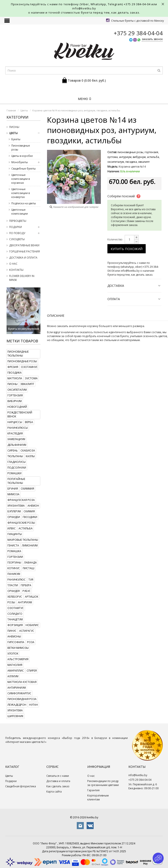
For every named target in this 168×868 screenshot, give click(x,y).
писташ (29, 568)
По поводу (17, 233)
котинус (14, 568)
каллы (30, 456)
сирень (13, 451)
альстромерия (18, 659)
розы (11, 602)
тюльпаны (15, 456)
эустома (31, 378)
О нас (13, 264)
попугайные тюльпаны (16, 481)
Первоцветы (18, 221)
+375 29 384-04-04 (137, 4)
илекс (12, 528)
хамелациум (16, 439)
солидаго (15, 614)
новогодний (17, 407)
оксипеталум (17, 390)
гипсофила (16, 642)
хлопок (13, 654)
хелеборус (15, 597)
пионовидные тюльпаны (18, 354)
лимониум (30, 545)
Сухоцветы (17, 239)
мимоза (13, 494)
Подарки (16, 227)
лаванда (30, 563)
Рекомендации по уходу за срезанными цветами (103, 783)
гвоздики (30, 517)
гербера (26, 585)
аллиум (13, 676)
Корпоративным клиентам (98, 797)
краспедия (15, 433)
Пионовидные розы (21, 148)
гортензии (15, 557)
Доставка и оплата (23, 258)
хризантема (16, 506)
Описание (56, 316)
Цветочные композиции (20, 212)
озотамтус (16, 608)
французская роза (21, 500)
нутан (33, 705)
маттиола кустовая (22, 682)
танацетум (15, 619)
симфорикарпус (19, 693)
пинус (12, 631)
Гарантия (93, 790)
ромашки (14, 473)
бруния (13, 489)
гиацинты (15, 534)
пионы (12, 384)
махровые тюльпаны (23, 540)
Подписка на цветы (24, 203)
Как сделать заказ (58, 786)
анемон (33, 506)
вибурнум (15, 401)
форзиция (15, 625)
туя (31, 580)
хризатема (15, 710)
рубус (27, 591)
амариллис (16, 671)
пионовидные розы (22, 361)
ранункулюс (17, 580)
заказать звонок (152, 39)
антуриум (25, 602)
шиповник (15, 716)
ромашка (14, 551)
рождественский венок (20, 414)
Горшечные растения (24, 251)
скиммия (27, 489)
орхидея (14, 591)
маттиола (15, 378)
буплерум (14, 511)
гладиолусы (17, 462)
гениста (13, 545)
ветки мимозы (18, 648)
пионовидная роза (22, 699)
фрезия (13, 367)
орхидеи (14, 517)
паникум (14, 574)
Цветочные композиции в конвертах (21, 193)
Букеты (16, 139)
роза (31, 642)
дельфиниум (17, 445)
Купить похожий (127, 249)
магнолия (15, 665)
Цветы (13, 133)
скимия (29, 511)
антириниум (17, 688)
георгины (14, 563)
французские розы (21, 523)
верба (29, 422)
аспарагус (27, 631)
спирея (32, 671)
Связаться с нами (58, 776)
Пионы (14, 127)
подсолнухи (17, 468)
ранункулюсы (18, 428)
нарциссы (15, 422)
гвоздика (15, 373)
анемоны (14, 636)
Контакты (16, 270)
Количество (115, 239)
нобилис (32, 625)
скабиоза (28, 451)
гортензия (15, 395)
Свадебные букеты (24, 169)
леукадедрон (17, 705)
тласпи (13, 585)
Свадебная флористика (21, 786)
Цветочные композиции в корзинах (21, 179)
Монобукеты (20, 162)
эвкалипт (27, 384)
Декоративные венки (24, 245)
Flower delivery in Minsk (22, 278)
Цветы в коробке (22, 156)
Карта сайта (54, 792)
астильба (26, 528)
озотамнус (29, 367)
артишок (32, 597)
